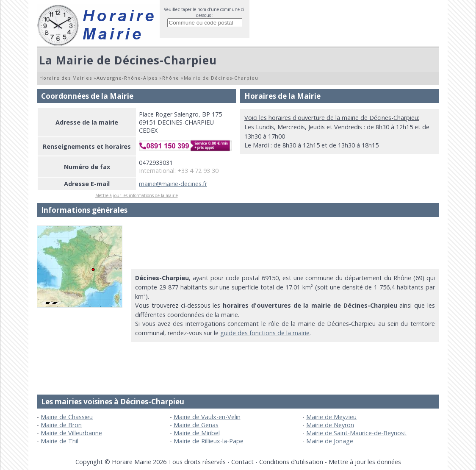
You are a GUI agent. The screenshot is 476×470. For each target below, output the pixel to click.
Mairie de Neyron (330, 425)
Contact (242, 462)
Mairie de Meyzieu (331, 417)
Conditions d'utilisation (291, 462)
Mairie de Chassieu (67, 417)
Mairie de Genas (196, 425)
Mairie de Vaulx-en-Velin (207, 417)
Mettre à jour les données (365, 462)
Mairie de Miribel (197, 433)
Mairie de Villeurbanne (71, 433)
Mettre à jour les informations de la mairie (137, 195)
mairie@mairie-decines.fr (173, 184)
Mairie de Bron (61, 425)
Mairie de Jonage (330, 441)
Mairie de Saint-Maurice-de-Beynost (356, 433)
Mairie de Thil (59, 441)
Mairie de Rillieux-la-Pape (209, 441)
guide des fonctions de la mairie (265, 333)
